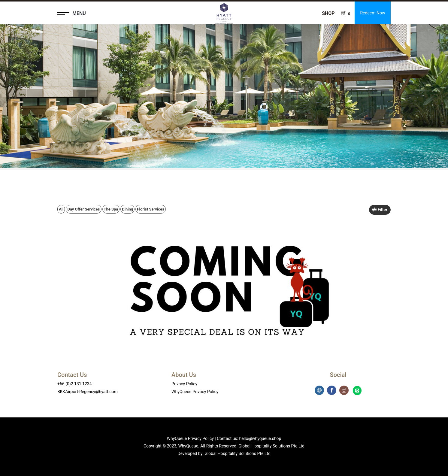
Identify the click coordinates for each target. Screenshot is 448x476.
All (61, 209)
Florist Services (150, 209)
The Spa (111, 209)
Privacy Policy (184, 384)
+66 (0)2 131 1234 (75, 384)
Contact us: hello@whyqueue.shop (249, 438)
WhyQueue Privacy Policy (195, 392)
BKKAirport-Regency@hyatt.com (88, 392)
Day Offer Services (83, 209)
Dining (127, 209)
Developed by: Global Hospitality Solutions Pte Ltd (224, 453)
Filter (380, 210)
